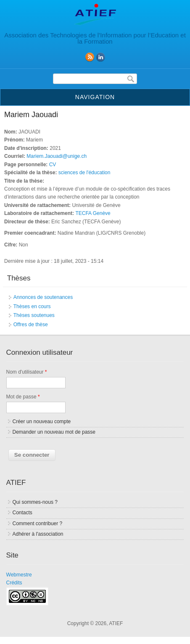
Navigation (95, 97)
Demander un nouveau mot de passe (54, 432)
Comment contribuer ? (38, 524)
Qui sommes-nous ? (35, 502)
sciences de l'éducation (84, 173)
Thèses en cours (32, 306)
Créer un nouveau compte (42, 421)
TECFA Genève (93, 213)
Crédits (14, 583)
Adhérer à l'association (38, 534)
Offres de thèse (31, 325)
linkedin (100, 57)
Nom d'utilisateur (27, 372)
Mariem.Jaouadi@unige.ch (57, 156)
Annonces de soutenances (43, 297)
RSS (90, 57)
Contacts (22, 513)
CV (53, 165)
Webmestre (19, 575)
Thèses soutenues (34, 315)
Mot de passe (23, 397)
